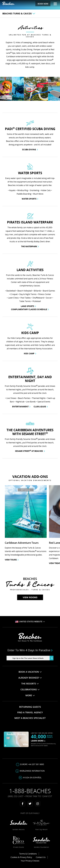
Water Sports (30, 199)
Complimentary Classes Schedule (30, 309)
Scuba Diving (30, 150)
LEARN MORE (38, 741)
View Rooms (30, 597)
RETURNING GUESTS (30, 707)
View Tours (12, 560)
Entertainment (21, 407)
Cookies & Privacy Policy (21, 857)
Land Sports (28, 306)
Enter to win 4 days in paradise (30, 650)
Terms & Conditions (28, 854)
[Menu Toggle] (54, 4)
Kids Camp (30, 354)
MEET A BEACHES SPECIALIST (30, 718)
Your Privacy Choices (30, 861)
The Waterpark (30, 246)
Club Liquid (41, 407)
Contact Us (41, 857)
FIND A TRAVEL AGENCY (30, 712)
